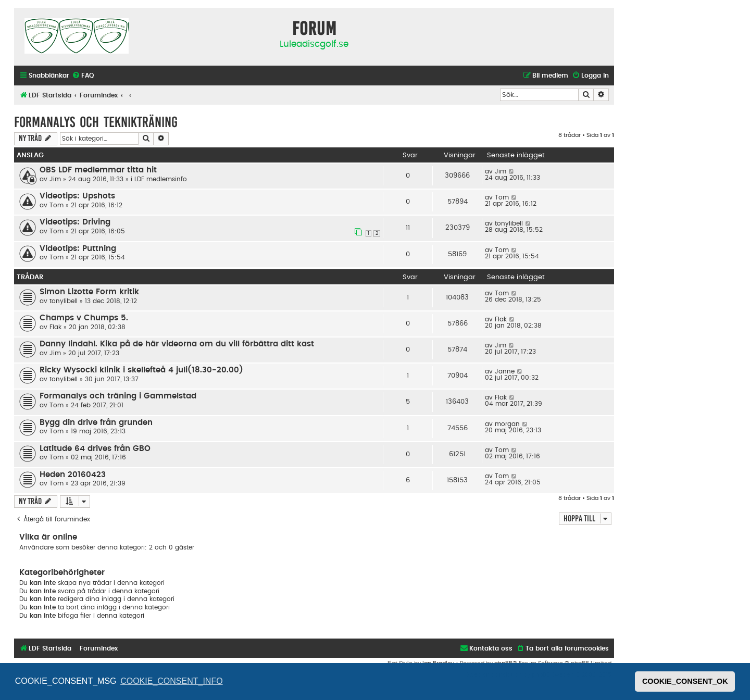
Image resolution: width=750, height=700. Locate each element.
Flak (55, 327)
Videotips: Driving (75, 222)
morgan (507, 424)
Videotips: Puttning (78, 249)
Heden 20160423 (73, 475)
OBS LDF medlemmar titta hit (98, 170)
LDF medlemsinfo (161, 179)
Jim (55, 179)
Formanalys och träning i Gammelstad (118, 396)
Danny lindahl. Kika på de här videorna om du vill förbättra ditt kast (177, 344)
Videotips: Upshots (77, 196)
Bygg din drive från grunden (96, 423)
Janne (505, 371)
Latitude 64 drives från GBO (95, 449)
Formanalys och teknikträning (96, 122)
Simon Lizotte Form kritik (89, 292)
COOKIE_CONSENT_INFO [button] (171, 681)
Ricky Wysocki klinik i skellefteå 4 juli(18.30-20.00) (141, 370)
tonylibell (509, 223)
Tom (57, 205)
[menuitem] (83, 76)
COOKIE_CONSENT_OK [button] (685, 681)
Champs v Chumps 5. (84, 318)
